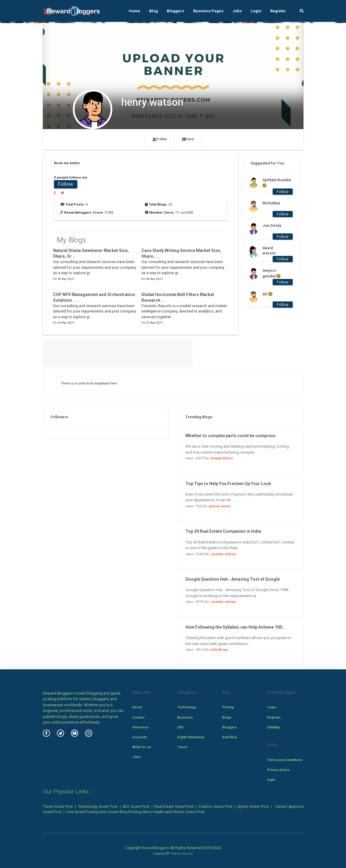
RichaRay (271, 203)
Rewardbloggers (155, 848)
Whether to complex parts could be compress (231, 436)
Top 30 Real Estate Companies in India (223, 531)
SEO (180, 727)
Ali (268, 294)
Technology (187, 707)
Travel (182, 747)
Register (278, 11)
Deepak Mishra (222, 458)
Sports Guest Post (253, 807)
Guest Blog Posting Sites (129, 812)
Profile (160, 139)
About (137, 707)
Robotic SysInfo (179, 853)
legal (271, 780)
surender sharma (223, 554)
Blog (154, 11)
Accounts (140, 737)
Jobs (237, 11)
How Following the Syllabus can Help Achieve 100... (235, 627)
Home (135, 11)
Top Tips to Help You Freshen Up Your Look (228, 484)
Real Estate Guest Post (174, 807)
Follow (66, 184)
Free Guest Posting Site (86, 812)
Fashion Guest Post (216, 807)
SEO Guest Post (136, 807)
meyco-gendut (272, 273)
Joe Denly (272, 225)
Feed (188, 139)
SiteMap (274, 727)
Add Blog (229, 737)
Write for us (142, 747)
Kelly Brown (219, 650)
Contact (138, 717)
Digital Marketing (191, 737)
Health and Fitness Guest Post (179, 812)
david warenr (269, 250)
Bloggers (176, 11)
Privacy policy (278, 770)
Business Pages (208, 11)
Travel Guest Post (58, 807)
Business (185, 717)
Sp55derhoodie (274, 183)
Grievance (140, 727)
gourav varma (220, 506)
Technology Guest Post (98, 807)
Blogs (227, 717)
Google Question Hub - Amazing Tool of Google (233, 579)
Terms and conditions (285, 760)
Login (256, 11)
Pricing (228, 707)
